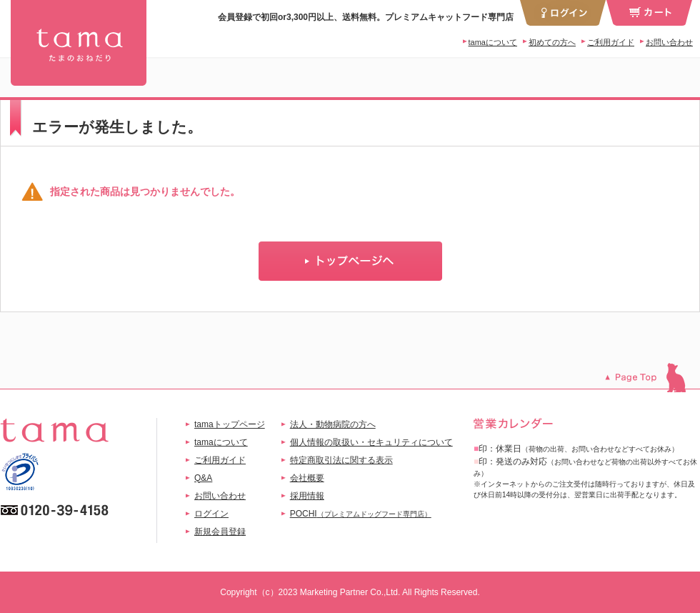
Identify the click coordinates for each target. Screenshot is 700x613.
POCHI (361, 514)
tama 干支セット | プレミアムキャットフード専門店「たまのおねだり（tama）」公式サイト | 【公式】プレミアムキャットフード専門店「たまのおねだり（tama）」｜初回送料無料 (79, 43)
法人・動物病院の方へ (333, 424)
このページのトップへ (652, 378)
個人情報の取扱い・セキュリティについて (371, 442)
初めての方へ (552, 42)
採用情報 (307, 496)
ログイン (211, 514)
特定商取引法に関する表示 (341, 460)
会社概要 (307, 478)
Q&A (203, 478)
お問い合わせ (669, 42)
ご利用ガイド (611, 42)
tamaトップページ (230, 424)
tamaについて (493, 42)
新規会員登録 (220, 532)
